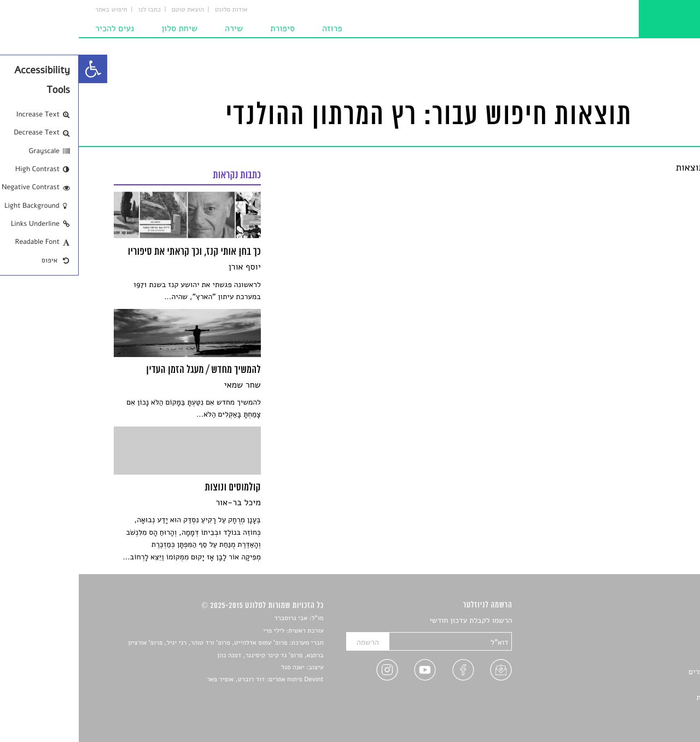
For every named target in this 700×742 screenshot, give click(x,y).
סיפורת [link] (204, 28)
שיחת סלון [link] (101, 28)
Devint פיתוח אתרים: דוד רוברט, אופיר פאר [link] (186, 680)
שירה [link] (155, 28)
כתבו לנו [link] (71, 10)
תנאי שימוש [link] (647, 711)
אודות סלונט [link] (153, 10)
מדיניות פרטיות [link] (641, 697)
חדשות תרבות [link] (644, 647)
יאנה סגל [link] (214, 668)
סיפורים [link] (653, 621)
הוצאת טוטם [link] (109, 10)
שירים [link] (656, 633)
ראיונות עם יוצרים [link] (637, 672)
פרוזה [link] (253, 28)
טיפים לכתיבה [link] (643, 685)
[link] (14, 69)
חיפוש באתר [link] (33, 10)
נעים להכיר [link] (36, 28)
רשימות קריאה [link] (643, 659)
